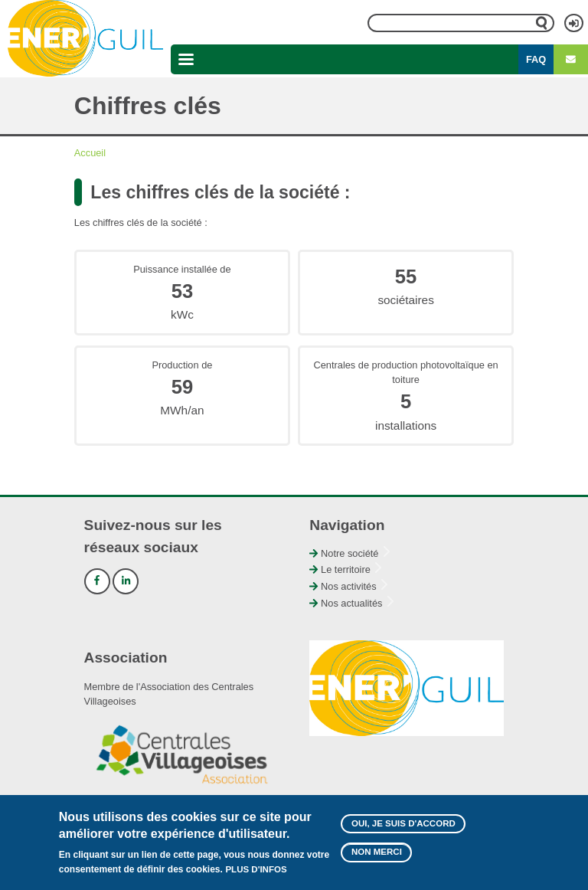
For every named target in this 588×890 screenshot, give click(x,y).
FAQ (536, 59)
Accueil (90, 153)
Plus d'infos (256, 876)
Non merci (377, 859)
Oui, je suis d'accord (403, 829)
